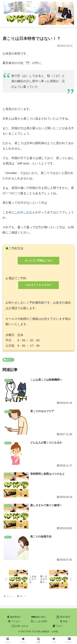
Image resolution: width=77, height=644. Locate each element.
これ (17, 212)
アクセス (14, 622)
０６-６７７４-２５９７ (39, 285)
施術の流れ (38, 617)
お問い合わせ (20, 626)
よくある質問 (38, 622)
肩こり (8, 360)
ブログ (57, 626)
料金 (63, 622)
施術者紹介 (14, 617)
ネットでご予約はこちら (38, 260)
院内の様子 (63, 617)
